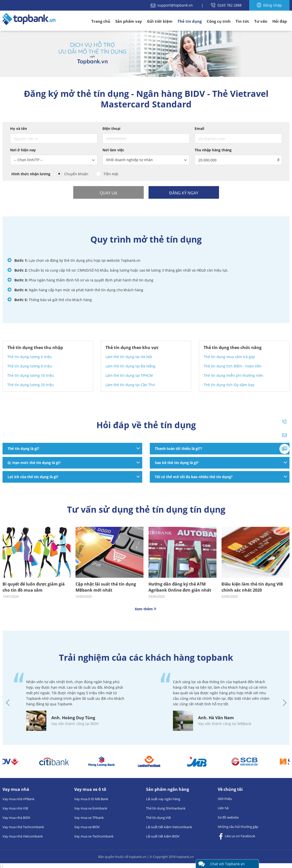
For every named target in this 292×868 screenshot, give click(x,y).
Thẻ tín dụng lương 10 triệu (31, 375)
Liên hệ (223, 808)
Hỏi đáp (280, 21)
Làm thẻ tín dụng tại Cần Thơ (130, 385)
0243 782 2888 (226, 5)
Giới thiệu (225, 799)
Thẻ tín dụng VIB (158, 818)
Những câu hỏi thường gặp (238, 827)
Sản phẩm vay (129, 21)
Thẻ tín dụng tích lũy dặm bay (229, 385)
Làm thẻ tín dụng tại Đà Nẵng (130, 366)
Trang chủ (101, 21)
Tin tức (242, 21)
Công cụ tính (219, 21)
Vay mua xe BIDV (87, 827)
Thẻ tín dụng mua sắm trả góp (229, 357)
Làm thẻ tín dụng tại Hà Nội (129, 357)
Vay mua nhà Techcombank (23, 827)
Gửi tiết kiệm (160, 21)
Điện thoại (111, 128)
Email (199, 128)
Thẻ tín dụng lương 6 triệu (30, 357)
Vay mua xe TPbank (89, 818)
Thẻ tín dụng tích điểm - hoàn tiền (233, 366)
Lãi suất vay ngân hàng (163, 799)
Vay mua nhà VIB (15, 808)
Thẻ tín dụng (190, 21)
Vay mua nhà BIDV (16, 818)
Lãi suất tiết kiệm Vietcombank (169, 827)
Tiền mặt (111, 174)
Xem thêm (146, 609)
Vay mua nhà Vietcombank (23, 836)
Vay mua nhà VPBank (19, 799)
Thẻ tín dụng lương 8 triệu (30, 366)
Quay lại (108, 193)
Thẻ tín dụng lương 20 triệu (31, 385)
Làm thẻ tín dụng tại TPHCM (129, 375)
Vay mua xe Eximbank (91, 808)
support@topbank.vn (172, 5)
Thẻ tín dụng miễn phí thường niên (233, 375)
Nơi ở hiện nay (23, 150)
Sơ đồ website (228, 817)
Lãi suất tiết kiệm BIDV (163, 836)
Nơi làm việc (113, 150)
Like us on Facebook (236, 836)
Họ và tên (19, 128)
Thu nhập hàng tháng (213, 150)
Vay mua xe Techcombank (94, 836)
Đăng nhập (269, 5)
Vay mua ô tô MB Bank (91, 799)
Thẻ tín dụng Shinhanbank (166, 808)
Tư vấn (261, 21)
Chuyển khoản (76, 174)
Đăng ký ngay (184, 193)
